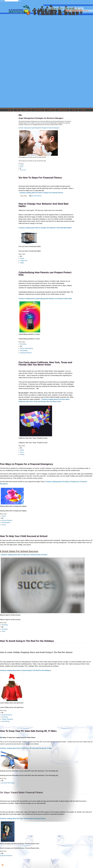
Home (9, 110)
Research (26, 110)
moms (3, 631)
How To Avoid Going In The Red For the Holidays (27, 641)
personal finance (7, 715)
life (2, 627)
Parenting (5, 625)
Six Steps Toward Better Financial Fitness (21, 792)
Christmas (5, 717)
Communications (38, 110)
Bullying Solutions (62, 110)
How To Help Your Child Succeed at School (24, 536)
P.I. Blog (83, 110)
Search (2, 1)
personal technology (8, 783)
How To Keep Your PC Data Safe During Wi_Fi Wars (28, 731)
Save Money (5, 721)
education (5, 629)
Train (17, 110)
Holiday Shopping (7, 719)
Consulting (50, 110)
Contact (74, 110)
